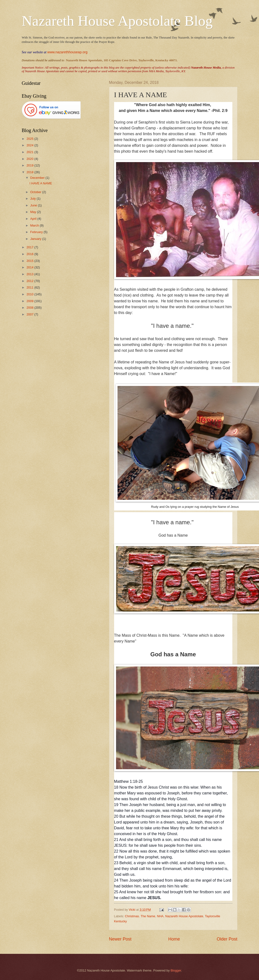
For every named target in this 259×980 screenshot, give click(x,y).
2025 (30, 139)
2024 (30, 145)
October (36, 192)
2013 (30, 274)
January (36, 239)
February (37, 232)
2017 (30, 247)
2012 (30, 281)
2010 (30, 294)
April (34, 219)
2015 (30, 261)
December (38, 178)
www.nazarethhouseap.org (67, 52)
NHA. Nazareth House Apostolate (180, 916)
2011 (30, 287)
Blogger (176, 970)
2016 (30, 254)
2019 (30, 165)
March (35, 225)
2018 (30, 172)
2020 (30, 159)
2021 (30, 152)
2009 (30, 301)
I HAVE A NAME (41, 183)
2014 (30, 267)
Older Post (227, 939)
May (34, 212)
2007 (30, 314)
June (34, 205)
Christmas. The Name (140, 916)
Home (174, 939)
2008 (30, 308)
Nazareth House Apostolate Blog (117, 21)
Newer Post (120, 939)
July (33, 199)
